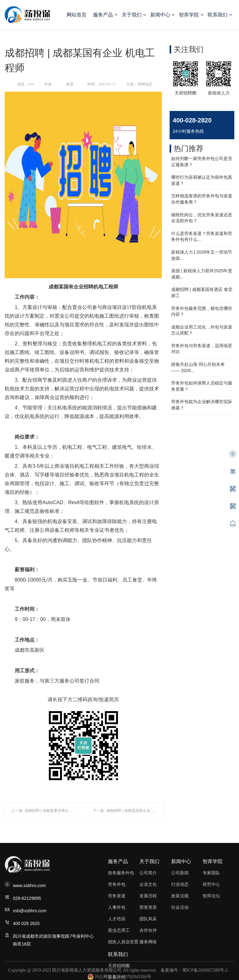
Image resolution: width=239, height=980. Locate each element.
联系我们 (220, 15)
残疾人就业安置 (123, 942)
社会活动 (180, 907)
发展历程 (148, 896)
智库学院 (191, 15)
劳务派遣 (117, 896)
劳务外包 (117, 884)
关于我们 (134, 15)
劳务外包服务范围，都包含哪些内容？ (202, 311)
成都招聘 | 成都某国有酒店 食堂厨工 (202, 292)
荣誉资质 (148, 907)
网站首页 (77, 15)
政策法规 (180, 896)
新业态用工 (119, 930)
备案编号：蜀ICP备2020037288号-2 (194, 970)
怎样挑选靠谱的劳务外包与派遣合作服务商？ (202, 199)
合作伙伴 (148, 930)
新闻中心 (162, 15)
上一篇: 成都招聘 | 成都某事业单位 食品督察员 (50, 811)
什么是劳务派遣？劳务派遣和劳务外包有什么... (202, 237)
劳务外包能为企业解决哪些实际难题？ (202, 405)
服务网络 (148, 942)
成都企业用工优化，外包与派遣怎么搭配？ (202, 330)
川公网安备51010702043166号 (119, 977)
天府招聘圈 (119, 966)
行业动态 (180, 884)
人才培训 (117, 919)
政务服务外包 (121, 873)
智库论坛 (211, 896)
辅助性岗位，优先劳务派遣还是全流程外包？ (202, 218)
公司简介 (148, 873)
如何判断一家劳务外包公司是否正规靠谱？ (202, 162)
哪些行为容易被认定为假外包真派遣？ (202, 180)
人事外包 (117, 907)
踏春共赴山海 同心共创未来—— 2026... (198, 367)
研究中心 (211, 884)
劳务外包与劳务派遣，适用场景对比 (202, 349)
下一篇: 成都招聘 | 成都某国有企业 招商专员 (129, 811)
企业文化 (148, 884)
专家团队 (211, 873)
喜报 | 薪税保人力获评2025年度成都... (202, 274)
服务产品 (105, 15)
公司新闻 (180, 873)
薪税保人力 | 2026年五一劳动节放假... (202, 255)
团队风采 (148, 919)
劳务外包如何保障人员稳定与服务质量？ (202, 386)
